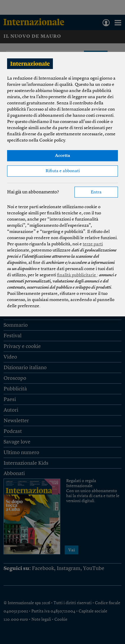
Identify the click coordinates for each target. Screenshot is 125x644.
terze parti (93, 244)
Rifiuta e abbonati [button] (63, 171)
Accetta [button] (62, 156)
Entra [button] (96, 192)
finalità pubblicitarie (77, 275)
